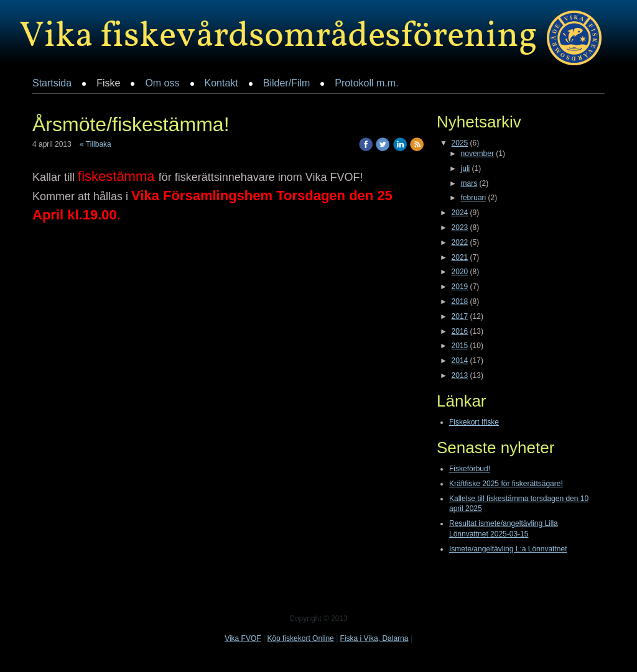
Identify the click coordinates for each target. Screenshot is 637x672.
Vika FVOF (243, 638)
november (477, 154)
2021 (460, 257)
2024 (460, 213)
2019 (460, 287)
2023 (460, 228)
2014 (460, 361)
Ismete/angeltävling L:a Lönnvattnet (508, 549)
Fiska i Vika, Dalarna (374, 638)
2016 (460, 331)
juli (466, 168)
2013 (460, 375)
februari (474, 198)
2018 (460, 301)
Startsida (52, 83)
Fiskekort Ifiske (474, 422)
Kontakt (221, 83)
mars (469, 183)
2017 (460, 316)
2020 (460, 272)
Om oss (162, 83)
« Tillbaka (95, 144)
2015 (460, 346)
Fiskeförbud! (470, 469)
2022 (460, 242)
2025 (460, 143)
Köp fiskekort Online (300, 638)
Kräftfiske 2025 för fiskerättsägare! (506, 484)
